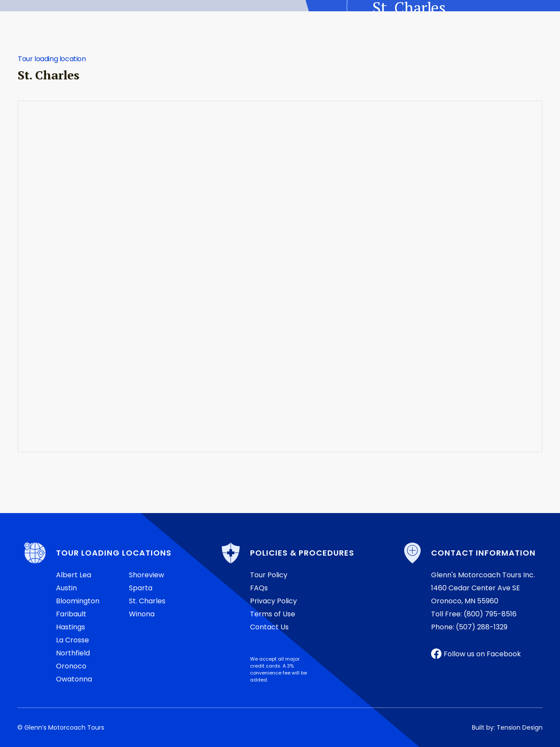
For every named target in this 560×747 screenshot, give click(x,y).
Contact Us (269, 627)
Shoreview (147, 575)
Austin (66, 588)
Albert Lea (74, 575)
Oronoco (71, 666)
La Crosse (72, 640)
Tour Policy (269, 575)
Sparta (141, 588)
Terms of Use (273, 614)
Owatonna (74, 679)
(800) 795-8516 (490, 614)
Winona (142, 614)
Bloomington (78, 601)
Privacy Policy (273, 601)
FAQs (259, 588)
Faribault (71, 614)
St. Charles (147, 601)
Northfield (73, 653)
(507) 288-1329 (482, 627)
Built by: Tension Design (507, 727)
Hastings (71, 627)
